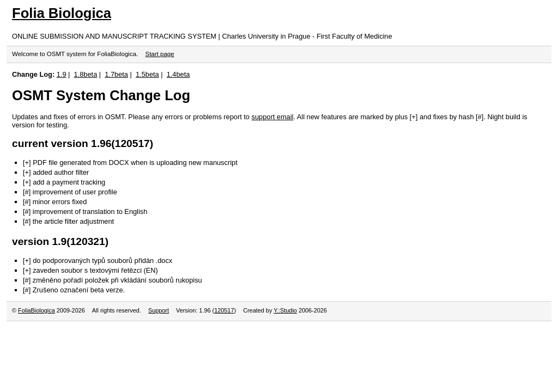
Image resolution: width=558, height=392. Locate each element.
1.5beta (147, 74)
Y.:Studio (285, 310)
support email (273, 117)
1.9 (62, 74)
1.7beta (116, 74)
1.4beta (178, 74)
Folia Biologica (62, 13)
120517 (224, 310)
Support (159, 310)
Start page (159, 54)
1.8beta (86, 74)
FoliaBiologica (37, 310)
